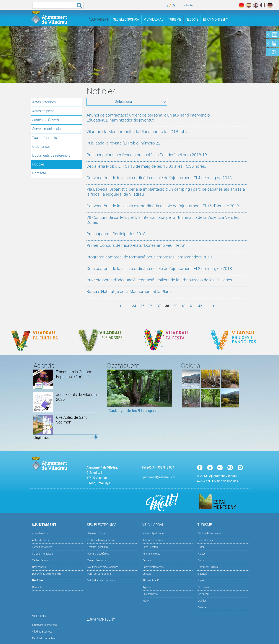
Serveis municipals (46, 129)
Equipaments (150, 594)
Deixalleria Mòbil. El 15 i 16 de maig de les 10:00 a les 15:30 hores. (146, 166)
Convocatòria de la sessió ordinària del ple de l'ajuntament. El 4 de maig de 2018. (160, 178)
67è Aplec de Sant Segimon (72, 420)
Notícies (38, 164)
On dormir (204, 594)
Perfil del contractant (99, 574)
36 (151, 306)
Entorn (202, 560)
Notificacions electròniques (103, 567)
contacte (187, 5)
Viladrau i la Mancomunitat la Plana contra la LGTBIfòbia (138, 132)
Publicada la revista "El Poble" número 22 (123, 143)
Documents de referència (51, 155)
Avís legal (203, 481)
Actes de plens (43, 111)
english (256, 5)
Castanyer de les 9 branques (133, 411)
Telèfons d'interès (153, 540)
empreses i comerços (44, 625)
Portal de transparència (101, 540)
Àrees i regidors (44, 102)
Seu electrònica (96, 534)
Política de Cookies (225, 481)
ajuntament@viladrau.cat (159, 477)
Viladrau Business (42, 632)
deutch (270, 5)
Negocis (192, 19)
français (263, 5)
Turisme (175, 19)
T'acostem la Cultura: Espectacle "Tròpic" (74, 374)
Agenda (147, 587)
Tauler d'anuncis (45, 138)
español (249, 5)
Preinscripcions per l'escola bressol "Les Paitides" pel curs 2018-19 (147, 155)
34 (134, 306)
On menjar (204, 587)
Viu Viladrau (154, 19)
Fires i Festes (150, 547)
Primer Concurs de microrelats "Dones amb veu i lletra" (136, 245)
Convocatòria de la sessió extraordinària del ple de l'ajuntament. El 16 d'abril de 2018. (163, 206)
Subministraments (153, 567)
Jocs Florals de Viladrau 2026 (77, 397)
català (241, 5)
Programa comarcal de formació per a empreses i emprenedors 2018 (149, 257)
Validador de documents (101, 581)
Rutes (201, 547)
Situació (202, 574)
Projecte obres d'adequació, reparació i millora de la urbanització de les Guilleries (159, 280)
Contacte (39, 173)
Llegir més (41, 438)
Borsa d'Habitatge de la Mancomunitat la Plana (129, 291)
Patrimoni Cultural (208, 567)
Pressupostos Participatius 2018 (116, 234)
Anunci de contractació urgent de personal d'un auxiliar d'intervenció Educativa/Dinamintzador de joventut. (148, 118)
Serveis (147, 560)
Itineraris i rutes (151, 554)
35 (142, 306)
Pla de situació (151, 581)
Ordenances (41, 147)
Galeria (202, 607)
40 (184, 306)
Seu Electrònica (126, 19)
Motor (146, 601)
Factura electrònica (98, 554)
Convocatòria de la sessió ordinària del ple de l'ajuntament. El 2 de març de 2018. (160, 268)
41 (192, 306)
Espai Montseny (216, 19)
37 (159, 306)
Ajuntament (99, 19)
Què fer (202, 601)
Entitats (147, 574)
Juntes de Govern (46, 120)
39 (175, 306)
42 (200, 306)
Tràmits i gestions (98, 547)
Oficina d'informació (209, 534)
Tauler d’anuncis (97, 560)
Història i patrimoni (153, 534)
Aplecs (202, 554)
